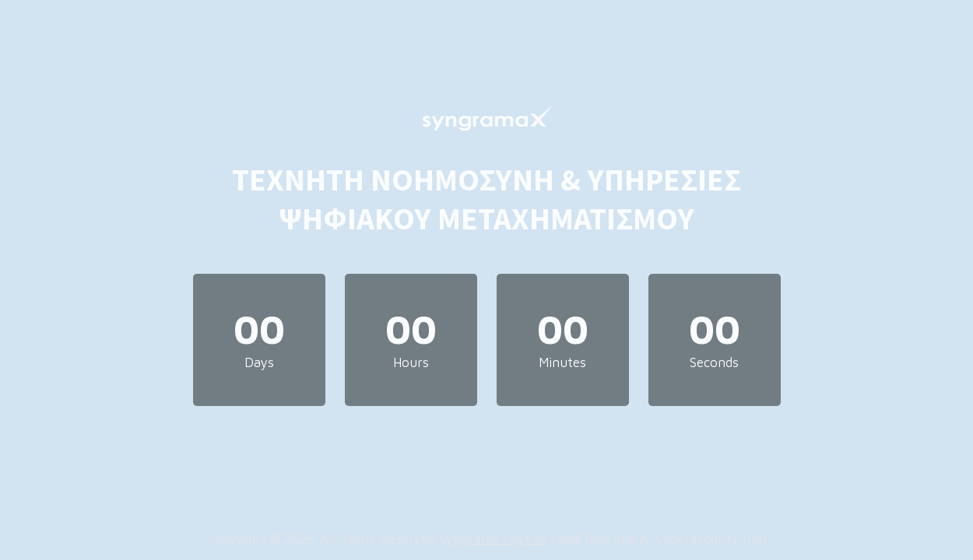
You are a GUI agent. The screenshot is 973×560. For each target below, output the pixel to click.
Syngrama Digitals (493, 539)
